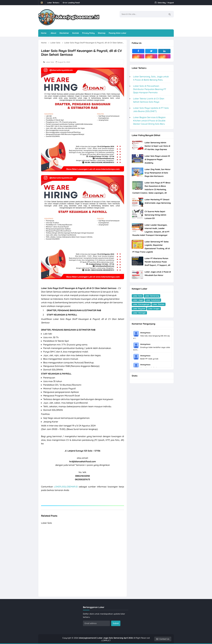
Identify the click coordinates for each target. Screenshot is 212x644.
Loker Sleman (158, 304)
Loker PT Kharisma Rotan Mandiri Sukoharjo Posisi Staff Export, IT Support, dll (157, 262)
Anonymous (145, 333)
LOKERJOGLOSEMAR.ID (66, 487)
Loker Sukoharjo (153, 300)
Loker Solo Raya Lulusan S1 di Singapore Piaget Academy (157, 159)
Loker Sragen (154, 309)
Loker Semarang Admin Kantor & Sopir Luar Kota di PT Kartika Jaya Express (157, 146)
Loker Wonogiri (139, 313)
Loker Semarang (152, 296)
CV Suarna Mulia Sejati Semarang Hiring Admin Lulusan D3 (155, 215)
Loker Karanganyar (141, 304)
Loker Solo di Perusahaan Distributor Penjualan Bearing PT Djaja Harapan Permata (150, 89)
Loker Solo (50, 62)
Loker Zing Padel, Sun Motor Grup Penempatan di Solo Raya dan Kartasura (158, 173)
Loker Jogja (138, 300)
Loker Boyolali (139, 309)
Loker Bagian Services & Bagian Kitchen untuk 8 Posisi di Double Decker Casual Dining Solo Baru (149, 121)
